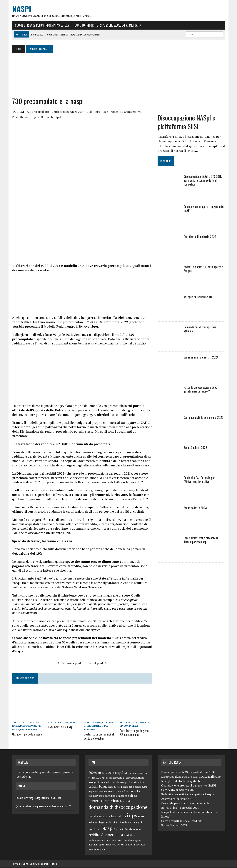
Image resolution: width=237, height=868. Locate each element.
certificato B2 (135, 723)
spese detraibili (42, 117)
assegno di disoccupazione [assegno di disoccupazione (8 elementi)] (128, 778)
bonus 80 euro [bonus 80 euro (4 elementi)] (114, 787)
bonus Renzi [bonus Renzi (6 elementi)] (137, 792)
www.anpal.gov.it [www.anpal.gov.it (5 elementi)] (97, 850)
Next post (98, 663)
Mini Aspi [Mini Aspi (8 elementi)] (115, 822)
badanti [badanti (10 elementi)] (93, 787)
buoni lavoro (92, 723)
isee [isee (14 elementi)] (141, 816)
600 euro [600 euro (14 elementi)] (95, 773)
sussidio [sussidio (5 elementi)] (109, 845)
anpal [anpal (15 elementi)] (119, 773)
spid (58, 117)
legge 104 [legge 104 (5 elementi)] (104, 822)
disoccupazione (30, 727)
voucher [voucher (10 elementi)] (119, 845)
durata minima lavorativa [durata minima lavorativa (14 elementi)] (107, 816)
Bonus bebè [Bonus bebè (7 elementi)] (127, 787)
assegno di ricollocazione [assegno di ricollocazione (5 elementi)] (132, 783)
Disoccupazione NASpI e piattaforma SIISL (186, 122)
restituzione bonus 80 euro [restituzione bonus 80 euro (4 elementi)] (123, 840)
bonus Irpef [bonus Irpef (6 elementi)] (123, 792)
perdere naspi (29, 730)
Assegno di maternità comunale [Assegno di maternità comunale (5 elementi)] (104, 783)
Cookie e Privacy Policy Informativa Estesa (42, 25)
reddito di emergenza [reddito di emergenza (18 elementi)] (106, 835)
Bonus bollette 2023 (195, 508)
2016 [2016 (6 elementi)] (104, 773)
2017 (14, 723)
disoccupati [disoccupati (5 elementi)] (125, 801)
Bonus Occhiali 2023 (195, 448)
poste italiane (21, 117)
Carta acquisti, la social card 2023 (203, 418)
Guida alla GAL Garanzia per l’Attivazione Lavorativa (199, 480)
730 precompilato (37, 112)
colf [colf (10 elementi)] (131, 796)
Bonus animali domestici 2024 (201, 358)
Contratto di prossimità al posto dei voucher (99, 737)
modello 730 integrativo (126, 112)
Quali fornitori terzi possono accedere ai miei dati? (107, 25)
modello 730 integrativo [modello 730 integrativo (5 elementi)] (133, 822)
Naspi (15, 730)
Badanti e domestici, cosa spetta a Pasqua (203, 269)
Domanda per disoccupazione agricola (200, 329)
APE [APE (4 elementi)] (99, 778)
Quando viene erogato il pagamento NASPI (203, 209)
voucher (89, 730)
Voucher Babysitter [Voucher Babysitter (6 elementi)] (135, 845)
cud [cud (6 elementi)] (136, 796)
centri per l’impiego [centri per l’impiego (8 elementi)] (115, 796)
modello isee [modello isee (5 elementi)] (95, 829)
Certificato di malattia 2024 (200, 237)
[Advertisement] (86, 75)
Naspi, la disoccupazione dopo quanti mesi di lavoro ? (204, 390)
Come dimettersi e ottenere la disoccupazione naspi (201, 540)
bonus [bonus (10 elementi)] (103, 787)
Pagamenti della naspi (60, 728)
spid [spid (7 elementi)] (101, 845)
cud (89, 112)
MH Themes (52, 864)
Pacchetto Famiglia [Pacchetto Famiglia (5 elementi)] (123, 829)
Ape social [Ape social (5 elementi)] (107, 778)
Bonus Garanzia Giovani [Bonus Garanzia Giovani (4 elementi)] (105, 792)
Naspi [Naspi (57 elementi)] (108, 828)
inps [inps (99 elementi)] (132, 816)
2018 (21, 723)
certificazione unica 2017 (67, 112)
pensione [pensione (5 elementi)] (138, 829)
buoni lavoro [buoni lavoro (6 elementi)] (95, 796)
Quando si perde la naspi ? (27, 735)
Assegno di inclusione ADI (198, 297)
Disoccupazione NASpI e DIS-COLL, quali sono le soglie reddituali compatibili (203, 181)
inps (97, 112)
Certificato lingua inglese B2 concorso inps (136, 733)
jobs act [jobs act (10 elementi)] (94, 822)
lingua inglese (129, 727)
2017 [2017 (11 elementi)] (111, 773)
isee (105, 112)
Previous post (69, 663)
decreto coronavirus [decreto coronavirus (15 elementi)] (104, 801)
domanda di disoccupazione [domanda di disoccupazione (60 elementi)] (118, 807)
